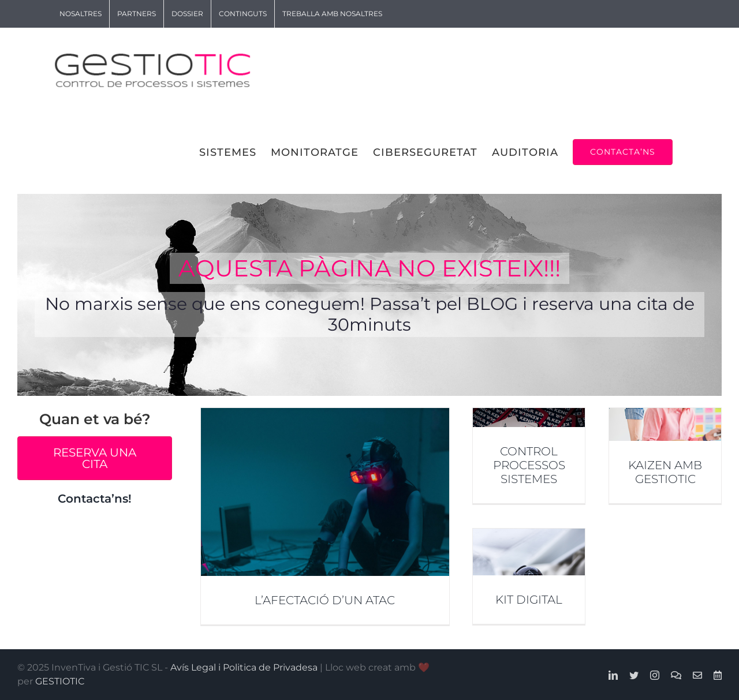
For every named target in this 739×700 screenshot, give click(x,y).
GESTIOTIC (60, 681)
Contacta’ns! (95, 499)
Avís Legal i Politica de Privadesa (244, 667)
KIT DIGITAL (529, 600)
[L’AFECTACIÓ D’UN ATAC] (325, 516)
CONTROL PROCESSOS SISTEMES (529, 465)
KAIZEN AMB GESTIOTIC (665, 472)
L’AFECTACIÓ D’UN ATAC (325, 600)
